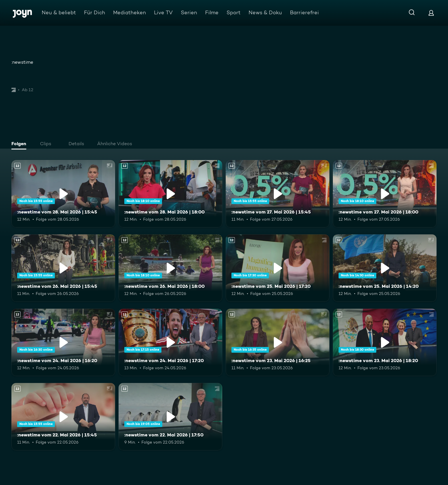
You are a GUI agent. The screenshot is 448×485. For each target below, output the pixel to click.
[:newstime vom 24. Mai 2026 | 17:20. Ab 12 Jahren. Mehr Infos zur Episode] (170, 342)
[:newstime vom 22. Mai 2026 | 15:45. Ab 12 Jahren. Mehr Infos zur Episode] (63, 417)
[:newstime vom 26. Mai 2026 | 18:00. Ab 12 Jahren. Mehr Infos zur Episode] (170, 268)
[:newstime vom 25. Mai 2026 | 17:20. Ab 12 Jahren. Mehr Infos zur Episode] (278, 268)
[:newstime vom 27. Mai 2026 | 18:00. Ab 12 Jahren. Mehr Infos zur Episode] (385, 194)
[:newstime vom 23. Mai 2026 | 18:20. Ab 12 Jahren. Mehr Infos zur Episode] (385, 342)
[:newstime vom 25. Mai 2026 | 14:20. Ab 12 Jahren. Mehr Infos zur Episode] (385, 268)
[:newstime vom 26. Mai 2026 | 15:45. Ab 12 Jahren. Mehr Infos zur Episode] (63, 268)
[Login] (431, 13)
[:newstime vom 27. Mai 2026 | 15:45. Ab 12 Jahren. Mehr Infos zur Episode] (278, 194)
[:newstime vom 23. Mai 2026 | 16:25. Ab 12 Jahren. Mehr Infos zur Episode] (278, 342)
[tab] (20, 144)
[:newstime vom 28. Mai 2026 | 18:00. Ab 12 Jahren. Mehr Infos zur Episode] (170, 194)
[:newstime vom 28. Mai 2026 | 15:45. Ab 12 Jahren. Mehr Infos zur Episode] (63, 194)
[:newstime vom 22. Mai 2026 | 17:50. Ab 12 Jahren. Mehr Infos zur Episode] (170, 417)
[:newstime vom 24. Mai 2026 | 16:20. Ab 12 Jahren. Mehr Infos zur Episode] (63, 342)
